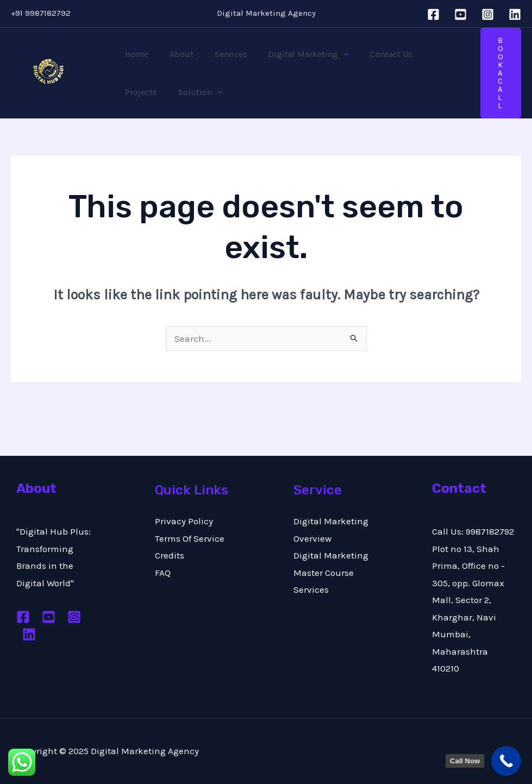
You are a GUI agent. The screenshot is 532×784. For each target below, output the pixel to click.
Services (222, 54)
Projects (430, 54)
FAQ (163, 573)
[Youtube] (49, 617)
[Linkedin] (515, 14)
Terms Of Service (190, 538)
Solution (146, 92)
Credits (170, 555)
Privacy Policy (184, 521)
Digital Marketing (296, 54)
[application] (331, 54)
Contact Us (375, 54)
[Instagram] (488, 14)
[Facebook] (433, 14)
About (176, 54)
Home (135, 54)
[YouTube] (461, 14)
